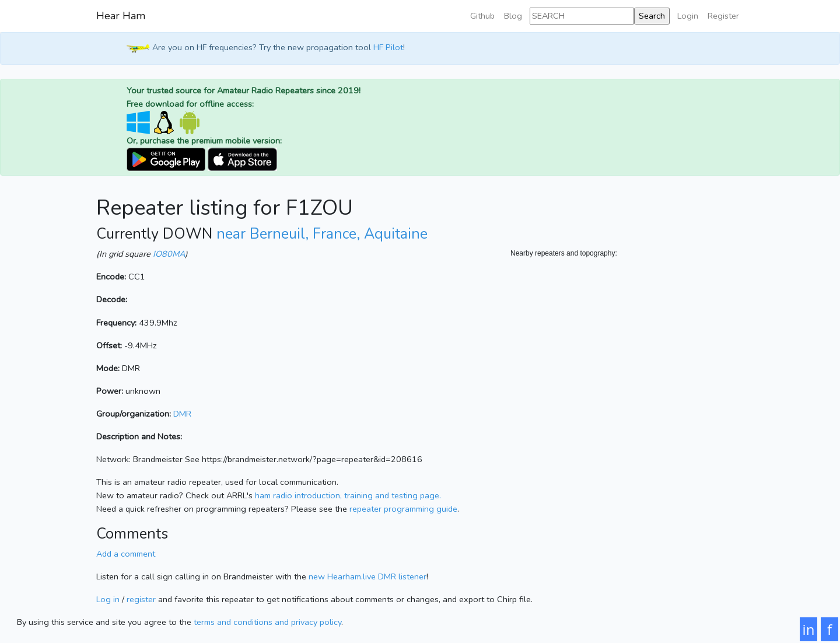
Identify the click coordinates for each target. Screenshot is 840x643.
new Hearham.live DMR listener (367, 576)
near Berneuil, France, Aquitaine (322, 234)
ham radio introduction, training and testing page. (348, 495)
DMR (182, 414)
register (141, 599)
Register (723, 16)
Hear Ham (121, 16)
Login (688, 16)
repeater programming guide (403, 509)
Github (482, 16)
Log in (108, 599)
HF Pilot (388, 48)
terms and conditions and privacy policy (267, 622)
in (809, 629)
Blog (513, 16)
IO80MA (169, 254)
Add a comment (126, 554)
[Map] (627, 376)
